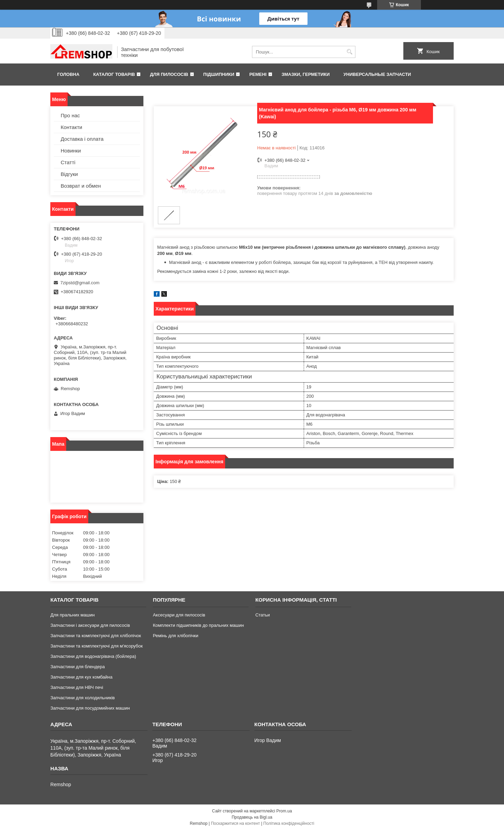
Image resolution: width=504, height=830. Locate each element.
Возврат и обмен (81, 186)
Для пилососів (169, 74)
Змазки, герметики (306, 74)
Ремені (258, 74)
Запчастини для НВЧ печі (77, 687)
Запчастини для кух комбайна (81, 677)
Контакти (71, 127)
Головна (68, 74)
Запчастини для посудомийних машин (90, 708)
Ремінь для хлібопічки (175, 636)
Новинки (71, 151)
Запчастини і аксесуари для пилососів (90, 625)
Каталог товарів (114, 74)
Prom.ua (284, 811)
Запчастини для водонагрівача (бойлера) (93, 656)
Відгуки (69, 174)
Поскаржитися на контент (235, 823)
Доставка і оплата (82, 139)
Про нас (70, 115)
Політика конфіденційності (289, 823)
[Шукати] (349, 52)
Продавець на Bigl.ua (252, 817)
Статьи (263, 615)
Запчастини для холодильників (83, 698)
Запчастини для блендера (78, 667)
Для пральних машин (73, 615)
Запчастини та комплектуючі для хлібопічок (96, 636)
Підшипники (219, 74)
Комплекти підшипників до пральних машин (198, 625)
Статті (68, 162)
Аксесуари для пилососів (179, 615)
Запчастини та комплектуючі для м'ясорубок (97, 646)
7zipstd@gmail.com (80, 283)
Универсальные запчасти (377, 74)
